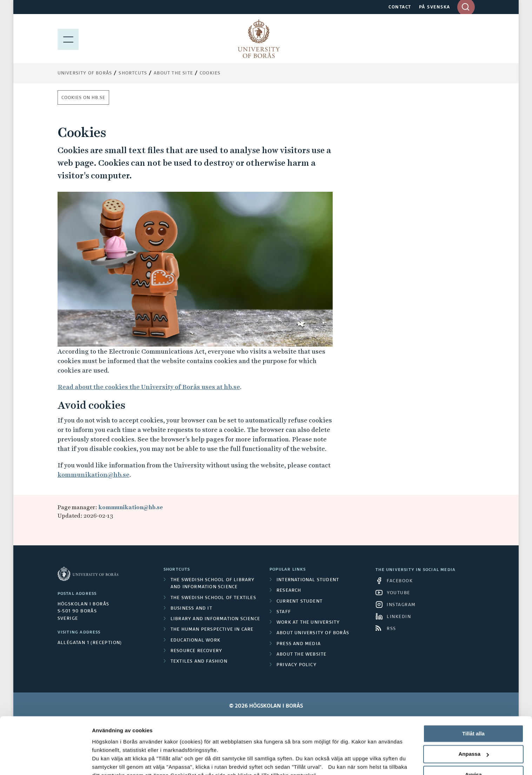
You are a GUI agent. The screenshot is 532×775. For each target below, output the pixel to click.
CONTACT (400, 7)
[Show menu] (68, 39)
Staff (284, 612)
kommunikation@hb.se (94, 475)
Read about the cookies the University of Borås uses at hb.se (149, 387)
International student (308, 580)
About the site (173, 73)
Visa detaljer (108, 761)
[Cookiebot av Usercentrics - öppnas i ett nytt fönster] (45, 761)
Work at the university (308, 623)
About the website (301, 655)
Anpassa (474, 704)
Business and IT (191, 609)
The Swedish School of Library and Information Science (213, 584)
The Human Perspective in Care (212, 630)
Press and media (299, 644)
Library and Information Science (215, 619)
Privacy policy (297, 665)
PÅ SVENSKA (435, 7)
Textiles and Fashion (199, 662)
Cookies (210, 73)
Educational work (195, 641)
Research (289, 591)
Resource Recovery (196, 651)
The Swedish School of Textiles (213, 598)
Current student (300, 602)
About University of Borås (313, 633)
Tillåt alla (473, 683)
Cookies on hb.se (83, 98)
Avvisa (473, 724)
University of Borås (85, 73)
